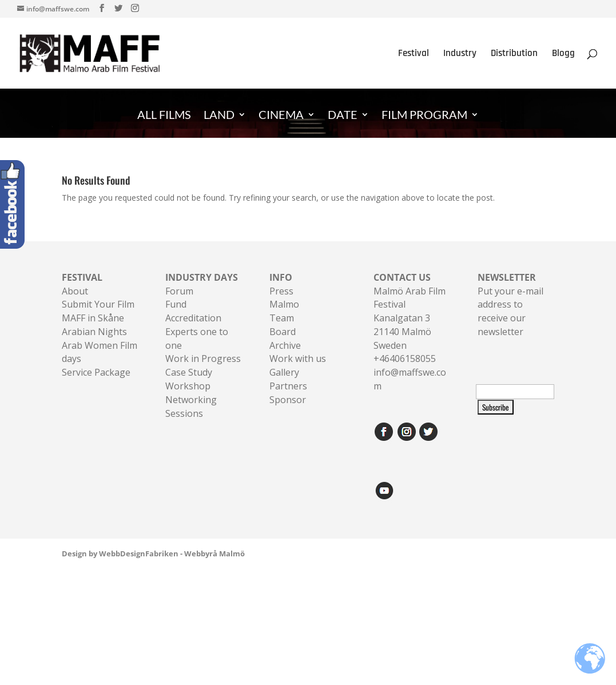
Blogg (563, 54)
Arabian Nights (94, 332)
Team (282, 318)
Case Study (189, 372)
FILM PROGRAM (424, 116)
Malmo (284, 304)
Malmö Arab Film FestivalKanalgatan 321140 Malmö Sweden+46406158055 (410, 318)
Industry (460, 54)
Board (283, 332)
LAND (219, 116)
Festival (414, 54)
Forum (179, 291)
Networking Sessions (191, 407)
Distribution (514, 54)
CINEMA (281, 116)
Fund (176, 304)
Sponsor (288, 400)
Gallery (284, 372)
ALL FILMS (164, 116)
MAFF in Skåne (93, 318)
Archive (285, 345)
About (75, 291)
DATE (343, 116)
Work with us (298, 359)
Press (281, 291)
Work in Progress (203, 359)
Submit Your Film (98, 304)
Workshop (188, 386)
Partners (288, 386)
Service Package (96, 372)
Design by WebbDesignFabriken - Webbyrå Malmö (153, 553)
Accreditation (193, 318)
